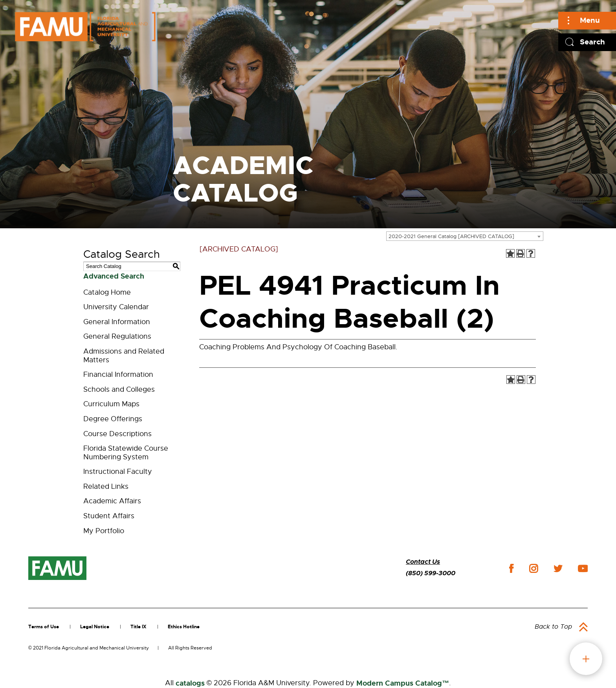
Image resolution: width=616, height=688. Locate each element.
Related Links (106, 486)
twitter (558, 569)
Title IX (138, 627)
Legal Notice (95, 627)
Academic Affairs (112, 501)
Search (592, 42)
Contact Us (423, 562)
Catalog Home (107, 292)
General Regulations (117, 336)
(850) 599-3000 (431, 573)
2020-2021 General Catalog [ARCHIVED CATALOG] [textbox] (451, 236)
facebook (511, 568)
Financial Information (118, 374)
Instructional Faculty (118, 472)
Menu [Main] (590, 20)
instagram (533, 569)
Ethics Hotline (184, 627)
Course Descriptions (117, 434)
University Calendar (116, 307)
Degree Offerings (113, 419)
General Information (117, 322)
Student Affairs (109, 516)
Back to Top (553, 627)
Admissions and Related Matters (124, 356)
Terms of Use (44, 627)
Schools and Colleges (119, 389)
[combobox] (465, 236)
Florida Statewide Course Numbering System (126, 453)
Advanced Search (114, 276)
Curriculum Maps (111, 404)
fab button (586, 659)
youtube (583, 569)
